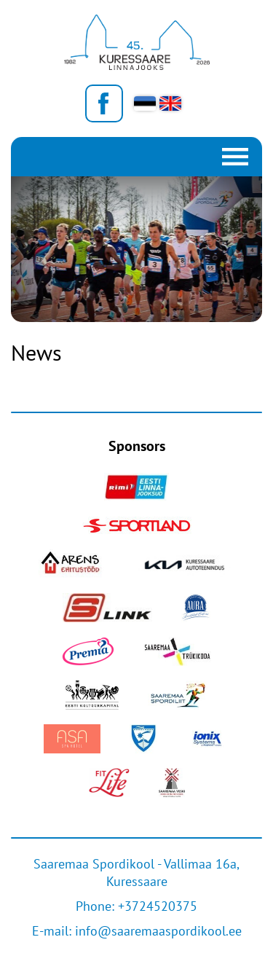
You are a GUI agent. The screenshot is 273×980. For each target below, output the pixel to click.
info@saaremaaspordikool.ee (158, 931)
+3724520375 (158, 906)
